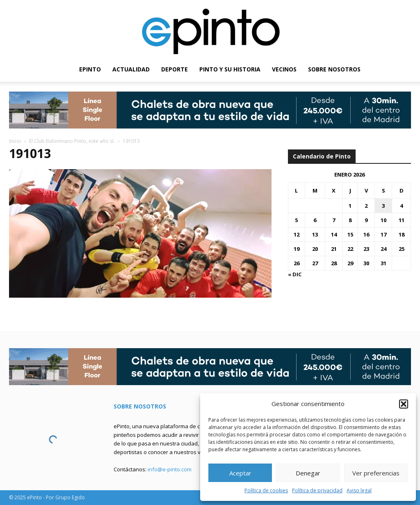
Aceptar (240, 473)
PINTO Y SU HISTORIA (230, 69)
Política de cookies (266, 490)
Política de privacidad (317, 490)
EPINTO (90, 69)
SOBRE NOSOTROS (334, 69)
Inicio (15, 141)
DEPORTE (175, 69)
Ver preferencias (376, 473)
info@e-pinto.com (170, 469)
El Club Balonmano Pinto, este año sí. (72, 141)
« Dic (295, 274)
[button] (404, 404)
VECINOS (284, 69)
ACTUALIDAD (131, 69)
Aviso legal (359, 490)
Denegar (308, 473)
